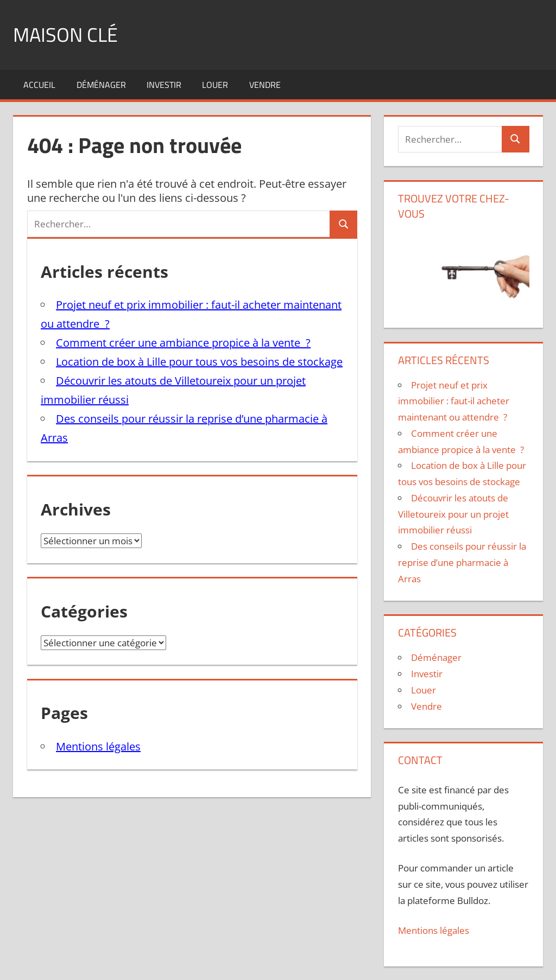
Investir (164, 85)
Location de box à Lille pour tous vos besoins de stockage (199, 362)
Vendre (265, 85)
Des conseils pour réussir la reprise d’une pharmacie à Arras (462, 562)
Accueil (39, 85)
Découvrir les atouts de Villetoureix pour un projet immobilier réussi (453, 514)
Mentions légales (98, 746)
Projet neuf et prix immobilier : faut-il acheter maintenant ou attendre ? (454, 401)
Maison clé (65, 34)
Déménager (101, 85)
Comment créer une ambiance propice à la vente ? (183, 343)
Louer (215, 85)
